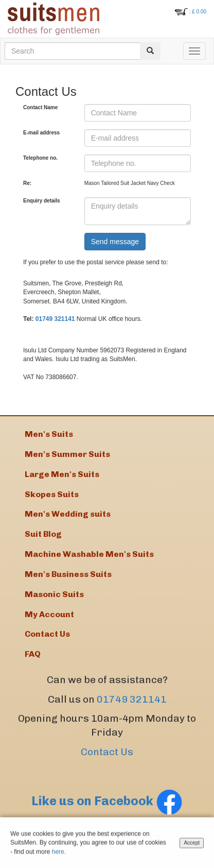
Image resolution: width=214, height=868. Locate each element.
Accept (192, 844)
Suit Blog (43, 534)
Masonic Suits (54, 594)
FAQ (33, 654)
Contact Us (107, 752)
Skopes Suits (52, 494)
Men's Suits (49, 434)
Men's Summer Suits (67, 454)
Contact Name (40, 107)
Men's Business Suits (68, 574)
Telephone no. (40, 158)
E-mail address (41, 133)
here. (59, 853)
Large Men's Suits (62, 474)
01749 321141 (55, 319)
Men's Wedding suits (68, 514)
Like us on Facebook (107, 801)
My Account (49, 614)
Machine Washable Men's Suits (89, 554)
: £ (198, 12)
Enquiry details (42, 201)
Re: (27, 183)
